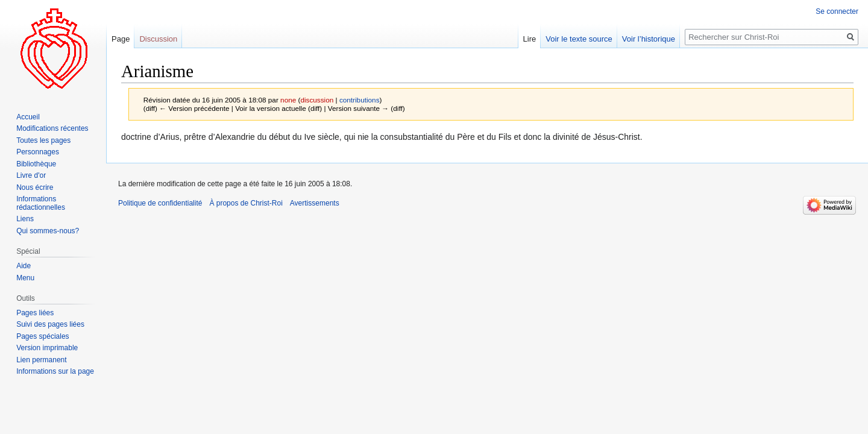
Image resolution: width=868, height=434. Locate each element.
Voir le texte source (579, 39)
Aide (24, 266)
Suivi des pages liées (50, 324)
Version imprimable (47, 348)
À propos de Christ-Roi (246, 203)
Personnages (38, 152)
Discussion (158, 39)
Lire (530, 39)
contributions (360, 100)
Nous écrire (35, 187)
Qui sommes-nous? (48, 231)
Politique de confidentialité (160, 203)
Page (121, 39)
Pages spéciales (42, 336)
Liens (25, 219)
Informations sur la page (55, 371)
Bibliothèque (36, 164)
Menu (25, 278)
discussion (317, 100)
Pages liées (35, 313)
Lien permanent (41, 360)
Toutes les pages (43, 140)
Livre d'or (31, 175)
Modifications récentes (52, 128)
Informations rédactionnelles (41, 203)
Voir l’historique (649, 39)
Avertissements (315, 203)
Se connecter (837, 11)
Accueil (28, 117)
